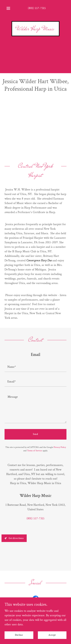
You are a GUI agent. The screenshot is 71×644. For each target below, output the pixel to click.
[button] (8, 8)
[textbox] (35, 367)
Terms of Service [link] (35, 451)
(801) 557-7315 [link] (37, 8)
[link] (35, 29)
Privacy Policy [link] (60, 447)
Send (35, 434)
